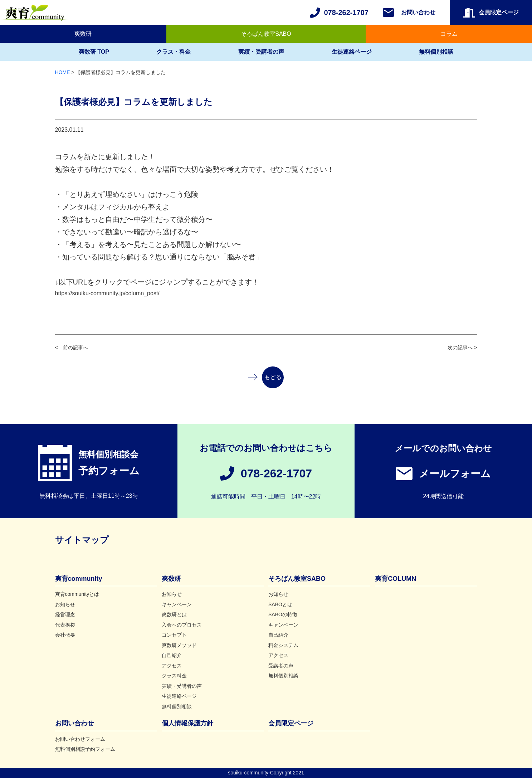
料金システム (283, 645)
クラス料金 (174, 676)
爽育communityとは (77, 594)
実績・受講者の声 (261, 52)
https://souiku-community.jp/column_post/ (107, 293)
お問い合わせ (418, 12)
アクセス (172, 666)
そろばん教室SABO (266, 34)
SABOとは (280, 604)
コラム (449, 34)
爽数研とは (174, 614)
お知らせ (65, 604)
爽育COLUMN (396, 579)
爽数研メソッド (179, 645)
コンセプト (174, 635)
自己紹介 (172, 655)
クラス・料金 (174, 52)
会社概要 (65, 635)
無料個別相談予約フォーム (85, 749)
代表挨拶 (65, 625)
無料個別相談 (436, 52)
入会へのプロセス (182, 625)
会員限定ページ (291, 723)
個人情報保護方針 (187, 723)
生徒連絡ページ (352, 52)
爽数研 (83, 34)
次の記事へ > (462, 347)
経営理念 (65, 614)
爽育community (79, 579)
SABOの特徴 (283, 614)
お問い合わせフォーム (80, 739)
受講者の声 (281, 666)
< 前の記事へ (72, 347)
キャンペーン (177, 604)
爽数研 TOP (94, 52)
